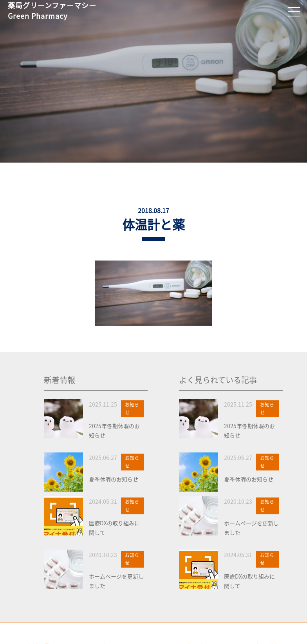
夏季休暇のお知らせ (114, 479)
